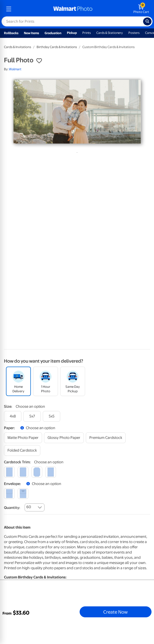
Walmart (15, 69)
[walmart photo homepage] (73, 9)
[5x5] (51, 416)
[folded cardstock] (22, 450)
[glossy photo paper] (64, 438)
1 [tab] (76, 152)
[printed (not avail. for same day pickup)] (23, 494)
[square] (9, 472)
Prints (87, 33)
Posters (134, 33)
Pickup (72, 33)
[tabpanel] (77, 112)
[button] (39, 61)
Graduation (53, 33)
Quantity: (12, 508)
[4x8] (13, 416)
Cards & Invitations (18, 47)
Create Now (115, 612)
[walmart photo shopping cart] (141, 9)
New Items (31, 33)
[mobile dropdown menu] (9, 9)
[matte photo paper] (23, 438)
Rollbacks (11, 33)
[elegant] (37, 472)
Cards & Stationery (110, 33)
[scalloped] (51, 472)
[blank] (9, 494)
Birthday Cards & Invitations (57, 47)
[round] (23, 472)
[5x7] (32, 416)
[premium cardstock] (106, 438)
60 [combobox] (29, 507)
